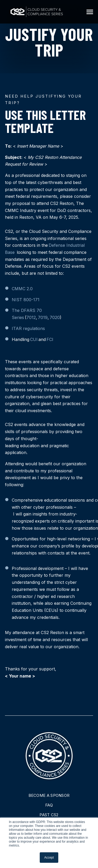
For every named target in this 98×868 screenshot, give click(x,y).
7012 (31, 317)
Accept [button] (49, 858)
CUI (34, 339)
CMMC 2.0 (22, 289)
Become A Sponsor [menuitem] (49, 795)
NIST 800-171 (26, 300)
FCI (50, 339)
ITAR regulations (28, 328)
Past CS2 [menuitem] (49, 815)
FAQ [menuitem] (49, 805)
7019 (43, 317)
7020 (55, 317)
